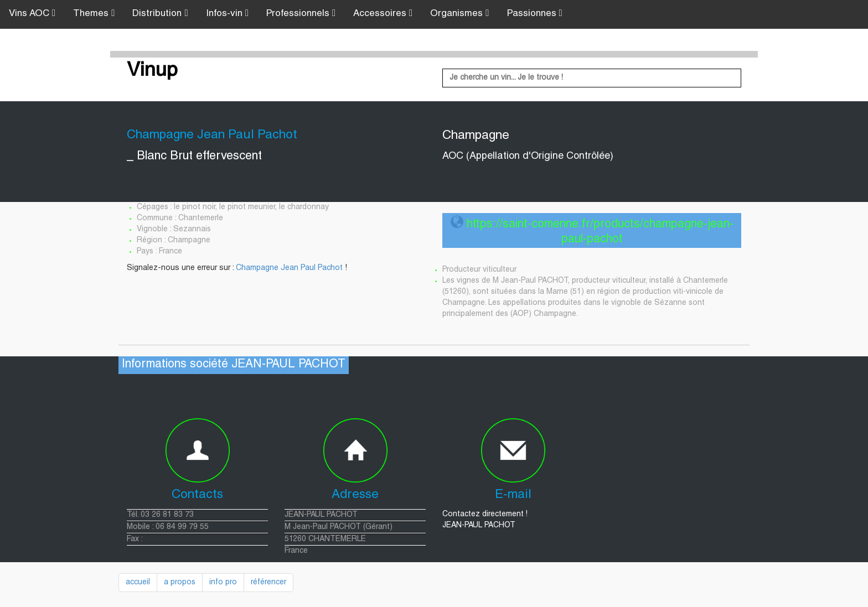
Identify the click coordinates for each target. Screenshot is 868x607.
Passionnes (535, 14)
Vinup (152, 71)
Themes (94, 14)
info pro (223, 583)
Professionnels (301, 14)
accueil (138, 583)
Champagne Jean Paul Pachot (289, 268)
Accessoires (383, 14)
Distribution (160, 14)
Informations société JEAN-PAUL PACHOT (234, 365)
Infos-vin (227, 14)
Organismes (459, 14)
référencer (268, 583)
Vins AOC (32, 14)
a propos (180, 583)
